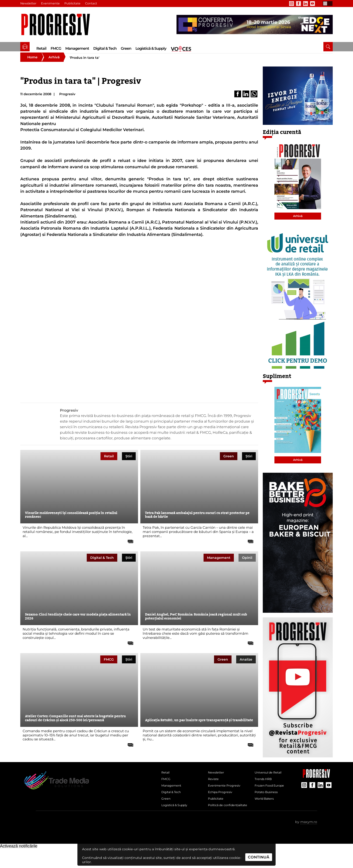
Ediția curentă (282, 138)
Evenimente (51, 3)
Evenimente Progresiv (227, 795)
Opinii (247, 563)
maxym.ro (309, 841)
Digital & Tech (105, 48)
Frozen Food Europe (272, 795)
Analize (246, 665)
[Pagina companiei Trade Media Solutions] (316, 782)
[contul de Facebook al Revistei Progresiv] (298, 3)
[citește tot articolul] (129, 546)
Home (32, 63)
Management (77, 48)
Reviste (214, 787)
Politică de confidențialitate (222, 821)
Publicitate (74, 3)
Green (126, 48)
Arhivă (54, 63)
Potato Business (268, 803)
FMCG (56, 48)
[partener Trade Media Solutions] (255, 25)
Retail (41, 48)
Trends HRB (265, 787)
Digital (102, 563)
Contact (93, 3)
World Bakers (266, 810)
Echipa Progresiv (222, 803)
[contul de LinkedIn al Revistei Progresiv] (305, 3)
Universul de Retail (270, 779)
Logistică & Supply (151, 48)
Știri (129, 462)
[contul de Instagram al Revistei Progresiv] (291, 3)
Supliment (277, 382)
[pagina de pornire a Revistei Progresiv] (25, 47)
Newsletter (29, 3)
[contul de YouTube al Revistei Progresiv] (312, 3)
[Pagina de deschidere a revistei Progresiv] (58, 25)
